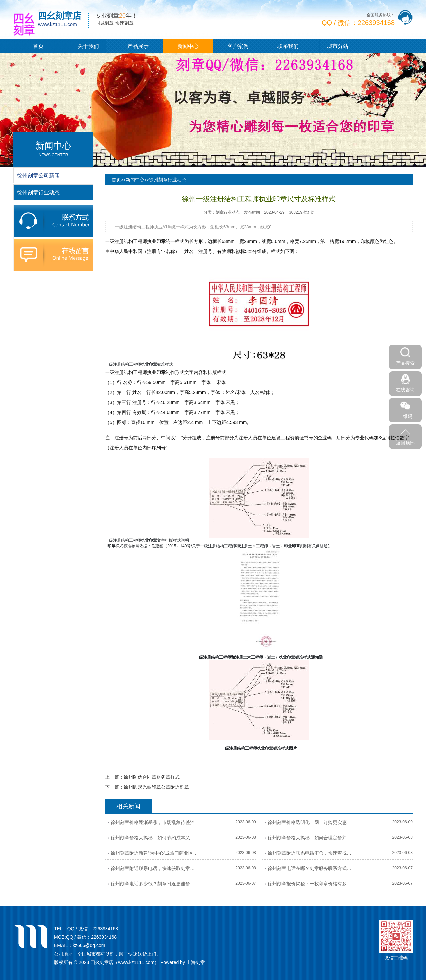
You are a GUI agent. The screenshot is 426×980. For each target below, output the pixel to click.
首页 (38, 46)
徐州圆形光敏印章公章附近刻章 (156, 787)
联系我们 (288, 46)
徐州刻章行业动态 (168, 180)
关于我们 (88, 46)
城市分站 (338, 46)
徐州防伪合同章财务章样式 (152, 777)
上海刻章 (196, 962)
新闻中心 (188, 46)
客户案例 (238, 46)
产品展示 (138, 46)
